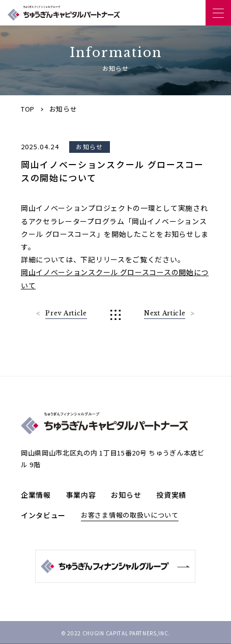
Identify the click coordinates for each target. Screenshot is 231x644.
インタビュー (43, 515)
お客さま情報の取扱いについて (130, 515)
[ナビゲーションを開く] (218, 13)
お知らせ (126, 495)
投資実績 (171, 495)
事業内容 (81, 495)
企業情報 (36, 495)
